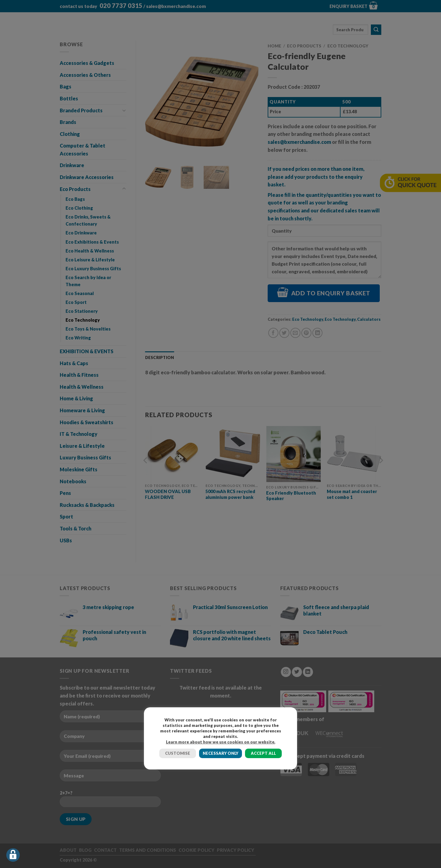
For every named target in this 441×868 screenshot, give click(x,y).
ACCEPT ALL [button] (263, 753)
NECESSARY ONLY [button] (221, 753)
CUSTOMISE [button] (178, 753)
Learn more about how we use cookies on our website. (221, 742)
